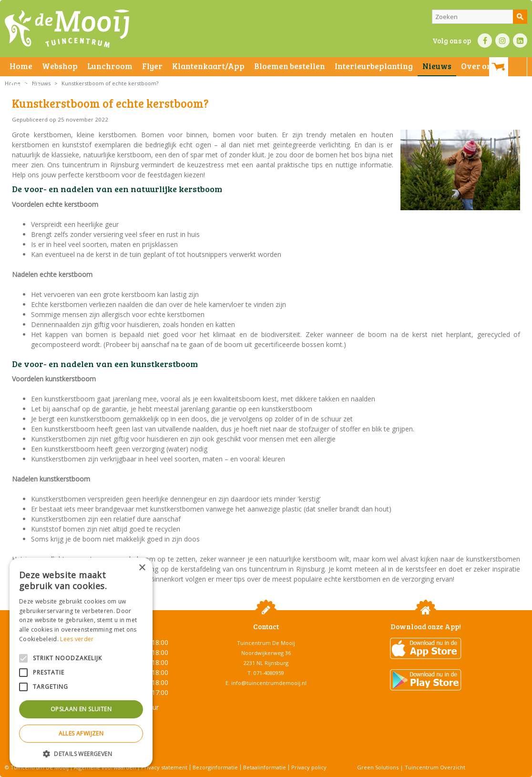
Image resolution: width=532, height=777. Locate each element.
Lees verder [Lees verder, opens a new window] (77, 639)
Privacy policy (309, 767)
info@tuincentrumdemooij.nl (269, 683)
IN (502, 41)
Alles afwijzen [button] (81, 733)
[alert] (81, 663)
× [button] (142, 568)
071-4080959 (269, 673)
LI (520, 41)
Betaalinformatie (265, 767)
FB (485, 41)
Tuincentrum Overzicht (435, 767)
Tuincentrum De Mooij (266, 643)
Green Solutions (378, 767)
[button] (81, 753)
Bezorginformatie (215, 767)
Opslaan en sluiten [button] (81, 709)
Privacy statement (164, 767)
